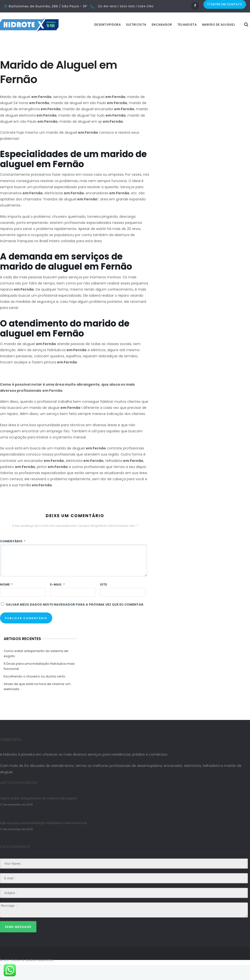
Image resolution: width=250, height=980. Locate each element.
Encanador (174, 40)
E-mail (57, 600)
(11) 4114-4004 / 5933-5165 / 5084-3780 (125, 6)
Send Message (18, 942)
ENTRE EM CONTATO (225, 6)
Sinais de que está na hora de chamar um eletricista (37, 702)
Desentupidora (120, 40)
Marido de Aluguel (231, 40)
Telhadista (199, 40)
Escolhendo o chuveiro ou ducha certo (34, 691)
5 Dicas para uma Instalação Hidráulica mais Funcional (39, 681)
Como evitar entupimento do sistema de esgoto (36, 669)
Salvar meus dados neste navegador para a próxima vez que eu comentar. (75, 620)
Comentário (13, 556)
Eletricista (148, 40)
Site (103, 600)
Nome (6, 600)
